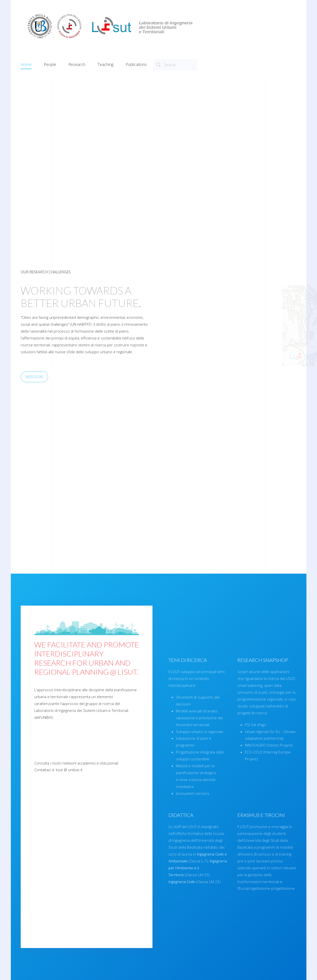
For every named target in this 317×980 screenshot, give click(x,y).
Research (77, 64)
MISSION (23, 377)
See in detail (40, 930)
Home (26, 64)
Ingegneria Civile (294, 882)
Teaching (105, 64)
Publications (136, 64)
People (50, 64)
